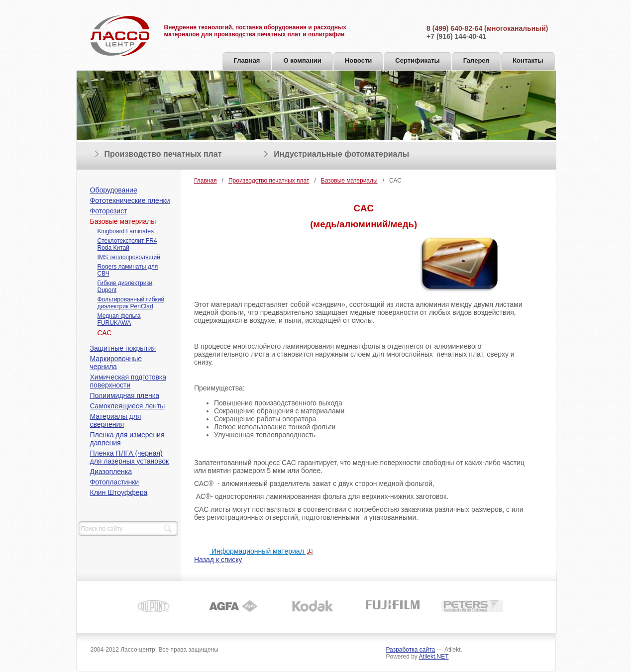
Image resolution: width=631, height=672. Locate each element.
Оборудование (114, 190)
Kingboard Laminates (126, 231)
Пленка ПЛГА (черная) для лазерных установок (130, 457)
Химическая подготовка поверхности (128, 381)
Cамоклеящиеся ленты (128, 406)
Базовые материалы (123, 221)
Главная (247, 60)
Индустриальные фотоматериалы (341, 154)
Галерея (476, 60)
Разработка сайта (411, 650)
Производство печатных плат (163, 154)
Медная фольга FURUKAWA (119, 319)
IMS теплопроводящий (129, 257)
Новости (359, 60)
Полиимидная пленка (125, 395)
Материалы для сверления (116, 420)
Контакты (528, 60)
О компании (302, 60)
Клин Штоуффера (119, 492)
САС (105, 333)
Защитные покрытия (123, 348)
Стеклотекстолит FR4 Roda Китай (127, 244)
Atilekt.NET (434, 657)
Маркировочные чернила (116, 363)
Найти (168, 529)
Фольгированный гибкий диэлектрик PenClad (131, 303)
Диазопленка (111, 472)
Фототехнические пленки (130, 200)
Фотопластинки (115, 482)
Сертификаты (417, 60)
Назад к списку (218, 560)
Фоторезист (109, 211)
